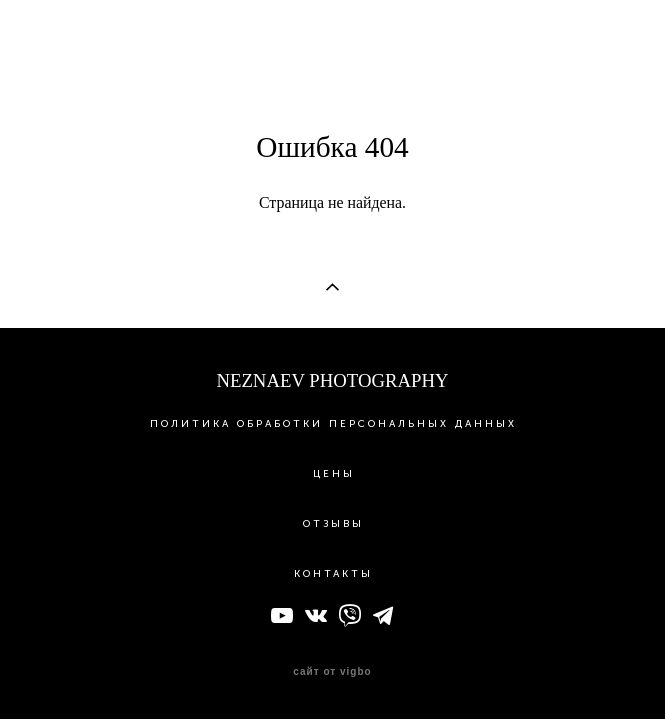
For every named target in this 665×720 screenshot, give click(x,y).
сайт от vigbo (332, 673)
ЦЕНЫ (334, 475)
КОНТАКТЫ (333, 575)
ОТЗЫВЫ (333, 525)
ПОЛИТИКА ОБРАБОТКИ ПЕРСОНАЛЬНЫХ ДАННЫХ (333, 425)
